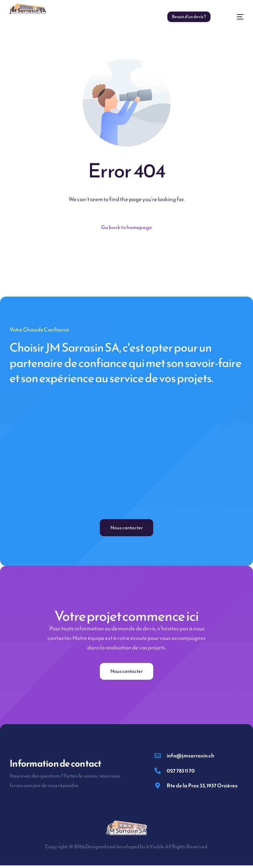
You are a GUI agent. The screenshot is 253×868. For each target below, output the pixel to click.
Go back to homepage (127, 227)
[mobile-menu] (234, 17)
